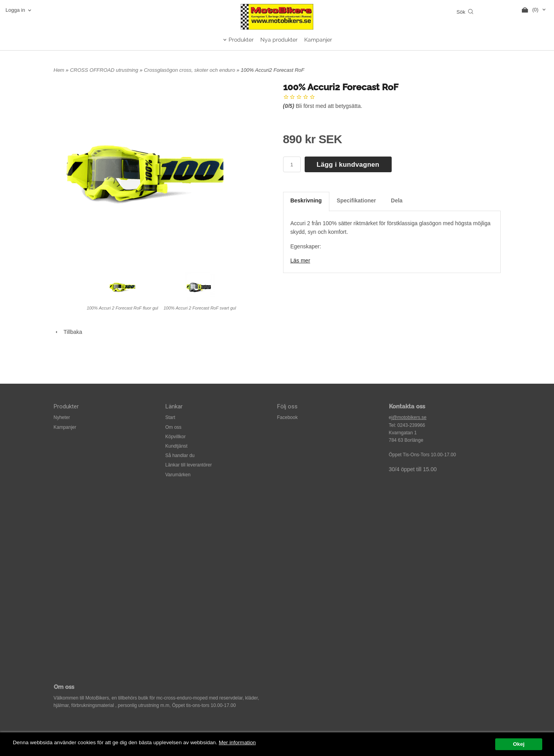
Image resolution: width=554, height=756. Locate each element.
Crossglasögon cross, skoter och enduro (190, 70)
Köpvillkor (176, 437)
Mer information (237, 742)
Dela (397, 200)
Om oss (173, 427)
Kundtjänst (177, 446)
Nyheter (62, 417)
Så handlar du (180, 455)
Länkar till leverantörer (189, 465)
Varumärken (178, 475)
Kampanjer (318, 40)
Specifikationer (356, 200)
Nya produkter (279, 40)
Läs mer (301, 261)
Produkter (241, 40)
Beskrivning (306, 200)
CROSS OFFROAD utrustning (105, 70)
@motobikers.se (410, 417)
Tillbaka (68, 332)
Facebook (288, 417)
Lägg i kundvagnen (348, 165)
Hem (59, 70)
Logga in (15, 10)
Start (170, 417)
